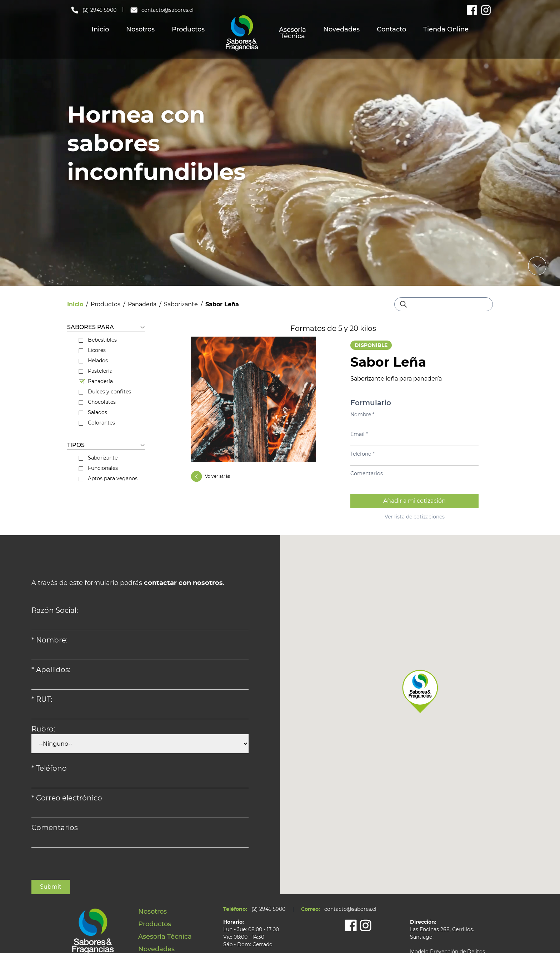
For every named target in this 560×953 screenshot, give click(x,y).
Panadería (142, 304)
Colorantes (97, 423)
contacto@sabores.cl (162, 10)
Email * (359, 434)
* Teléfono (49, 768)
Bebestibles (98, 340)
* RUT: (42, 699)
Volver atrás (210, 476)
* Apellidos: (51, 670)
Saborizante (181, 304)
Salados (93, 412)
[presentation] (86, 866)
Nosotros (140, 29)
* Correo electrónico (67, 798)
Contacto (391, 29)
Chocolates (97, 402)
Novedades (341, 29)
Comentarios (367, 473)
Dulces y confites (105, 392)
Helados (93, 361)
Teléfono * (362, 454)
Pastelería (96, 371)
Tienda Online (446, 29)
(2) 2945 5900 (93, 10)
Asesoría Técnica (292, 33)
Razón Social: (55, 610)
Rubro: (43, 729)
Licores (92, 350)
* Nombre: (49, 640)
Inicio (100, 29)
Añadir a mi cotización (414, 501)
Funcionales (98, 468)
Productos (188, 29)
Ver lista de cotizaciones (415, 517)
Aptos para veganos (108, 478)
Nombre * (362, 415)
